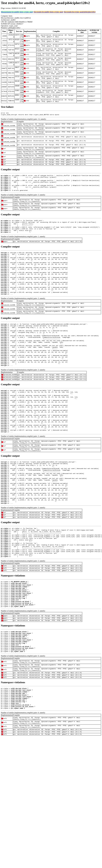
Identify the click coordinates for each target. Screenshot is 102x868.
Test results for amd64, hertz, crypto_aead (48, 12)
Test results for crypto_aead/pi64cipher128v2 (80, 12)
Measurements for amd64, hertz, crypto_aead (17, 12)
